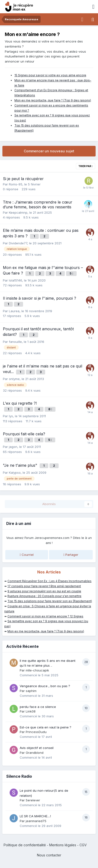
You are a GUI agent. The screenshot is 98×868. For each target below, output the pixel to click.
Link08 (31, 711)
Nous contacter (49, 855)
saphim (31, 691)
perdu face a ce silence (38, 707)
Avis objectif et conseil (37, 748)
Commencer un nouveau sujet (49, 151)
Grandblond (35, 753)
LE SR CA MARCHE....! (35, 816)
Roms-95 (16, 184)
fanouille (15, 342)
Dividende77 (18, 243)
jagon (13, 447)
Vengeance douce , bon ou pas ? (45, 686)
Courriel (27, 555)
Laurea (14, 311)
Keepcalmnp (18, 212)
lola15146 (15, 280)
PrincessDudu (36, 732)
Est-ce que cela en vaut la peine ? (46, 727)
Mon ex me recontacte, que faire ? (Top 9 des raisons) (53, 100)
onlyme (14, 379)
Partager (71, 555)
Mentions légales (63, 845)
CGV (83, 845)
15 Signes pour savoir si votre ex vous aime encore (50, 75)
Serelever (33, 800)
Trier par (86, 166)
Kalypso (15, 473)
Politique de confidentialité (25, 845)
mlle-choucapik (37, 670)
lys (11, 416)
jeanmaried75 (36, 821)
